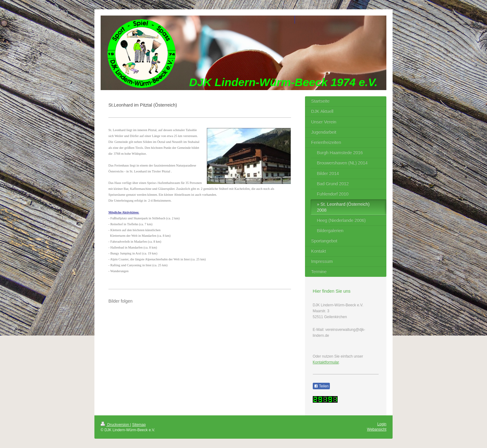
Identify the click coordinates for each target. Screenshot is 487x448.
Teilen (321, 386)
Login (382, 424)
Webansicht (377, 429)
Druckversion (115, 425)
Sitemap (139, 425)
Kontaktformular (326, 362)
